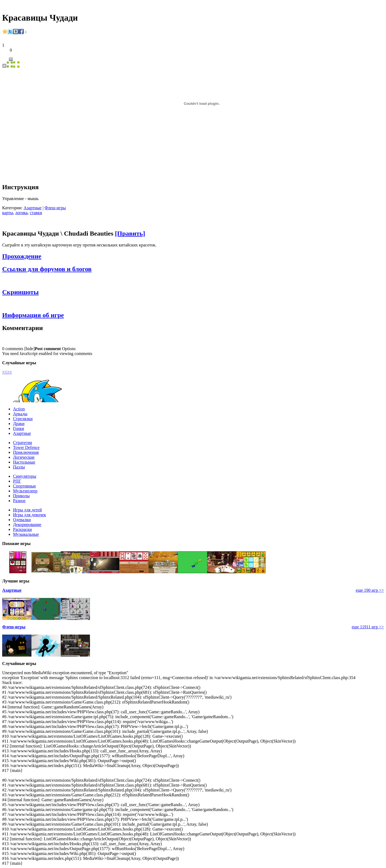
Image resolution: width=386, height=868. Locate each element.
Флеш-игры (55, 208)
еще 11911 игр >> (368, 627)
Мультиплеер (25, 491)
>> (9, 372)
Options (69, 349)
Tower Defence (26, 447)
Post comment (48, 349)
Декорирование (27, 525)
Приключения (26, 452)
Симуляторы (25, 476)
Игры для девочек (30, 515)
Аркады (20, 414)
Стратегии (22, 443)
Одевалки (22, 520)
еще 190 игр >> (370, 590)
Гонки (19, 428)
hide (30, 349)
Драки (19, 424)
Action (19, 409)
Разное (19, 501)
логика (21, 213)
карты (8, 213)
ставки (36, 213)
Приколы (21, 496)
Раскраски (22, 529)
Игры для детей (27, 510)
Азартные (33, 208)
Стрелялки (23, 419)
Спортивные (25, 486)
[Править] (130, 233)
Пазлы (19, 467)
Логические (24, 457)
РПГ (17, 481)
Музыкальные (26, 534)
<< (5, 372)
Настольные (24, 462)
